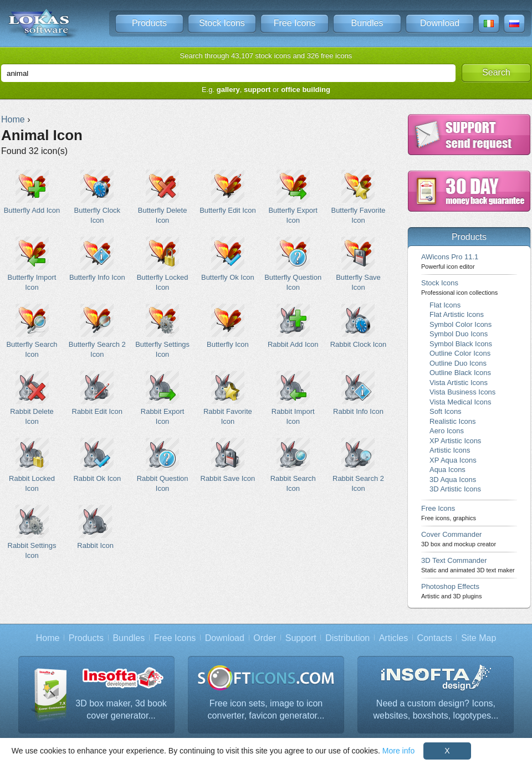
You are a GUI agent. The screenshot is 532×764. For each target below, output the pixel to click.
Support (301, 638)
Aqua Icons (447, 470)
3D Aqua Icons (453, 480)
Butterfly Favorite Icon (358, 197)
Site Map (479, 638)
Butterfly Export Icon (293, 197)
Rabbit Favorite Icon (227, 398)
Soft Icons (446, 411)
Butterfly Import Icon (32, 264)
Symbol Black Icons (461, 344)
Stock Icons (222, 23)
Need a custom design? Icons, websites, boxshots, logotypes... (436, 709)
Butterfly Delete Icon (163, 197)
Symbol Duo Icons (459, 334)
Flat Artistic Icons (457, 314)
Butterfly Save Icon (358, 264)
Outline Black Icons (460, 373)
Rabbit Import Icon (293, 398)
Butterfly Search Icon (32, 331)
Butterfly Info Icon (97, 259)
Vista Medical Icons (460, 402)
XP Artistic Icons (455, 441)
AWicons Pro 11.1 (450, 261)
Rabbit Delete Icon (32, 398)
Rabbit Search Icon (293, 465)
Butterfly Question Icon (293, 264)
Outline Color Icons (460, 353)
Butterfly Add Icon (32, 192)
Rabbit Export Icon (163, 398)
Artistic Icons (450, 450)
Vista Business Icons (462, 392)
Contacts (435, 638)
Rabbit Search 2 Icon (358, 465)
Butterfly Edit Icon (227, 192)
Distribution (347, 638)
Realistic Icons (453, 421)
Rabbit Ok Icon (97, 460)
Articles (393, 638)
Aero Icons (447, 431)
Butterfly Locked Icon (163, 264)
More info (398, 751)
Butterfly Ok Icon (227, 259)
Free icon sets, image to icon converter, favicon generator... (266, 709)
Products (149, 23)
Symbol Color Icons (461, 324)
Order (265, 638)
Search (496, 72)
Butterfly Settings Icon (163, 331)
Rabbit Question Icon (163, 465)
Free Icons (295, 23)
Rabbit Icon (96, 527)
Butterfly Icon (227, 326)
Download (440, 23)
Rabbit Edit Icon (97, 393)
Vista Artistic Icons (459, 383)
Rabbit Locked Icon (32, 465)
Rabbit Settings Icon (32, 532)
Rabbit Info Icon (358, 393)
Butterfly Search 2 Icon (97, 331)
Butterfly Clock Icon (97, 197)
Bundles (367, 23)
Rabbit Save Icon (227, 460)
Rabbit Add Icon (293, 326)
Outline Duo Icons (458, 363)
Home (48, 638)
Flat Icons (445, 305)
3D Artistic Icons (455, 489)
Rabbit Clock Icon (358, 326)
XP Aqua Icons (453, 460)
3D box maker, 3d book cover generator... (121, 709)
